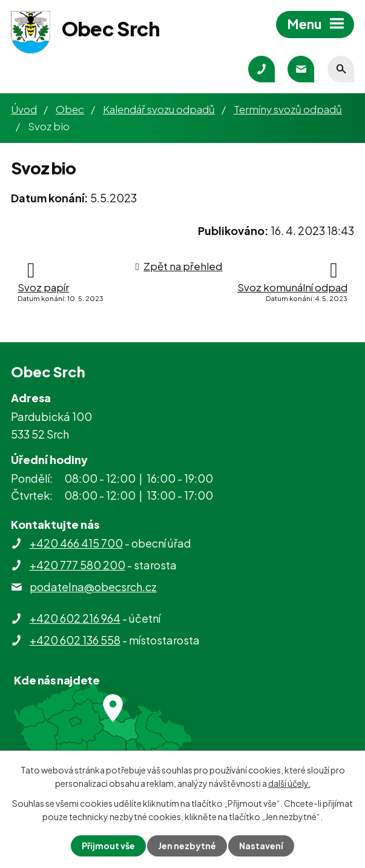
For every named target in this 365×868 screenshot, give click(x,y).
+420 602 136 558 (75, 640)
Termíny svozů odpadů (288, 109)
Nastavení (261, 846)
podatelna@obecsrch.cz (93, 587)
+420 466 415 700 (76, 543)
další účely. (289, 783)
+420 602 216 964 (75, 618)
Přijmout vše (108, 846)
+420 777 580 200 (77, 565)
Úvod (24, 109)
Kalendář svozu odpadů (159, 109)
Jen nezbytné (187, 846)
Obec (70, 109)
